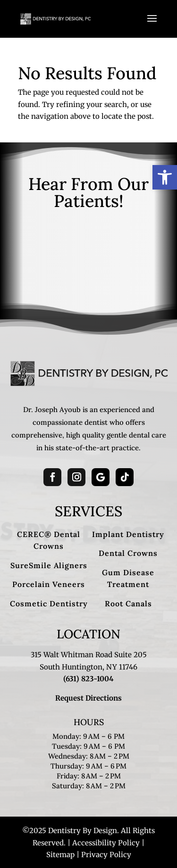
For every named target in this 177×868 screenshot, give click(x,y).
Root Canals (128, 603)
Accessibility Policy (106, 843)
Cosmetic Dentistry (49, 603)
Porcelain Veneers (49, 584)
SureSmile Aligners (49, 565)
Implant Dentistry (128, 534)
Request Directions (88, 698)
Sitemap (60, 855)
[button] (165, 177)
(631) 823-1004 (88, 679)
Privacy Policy (106, 855)
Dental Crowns (128, 553)
